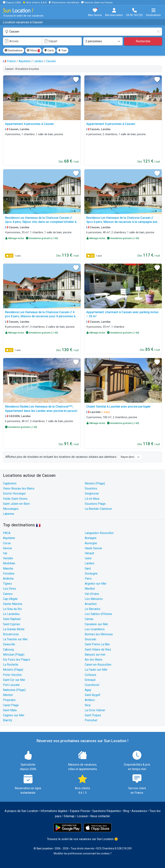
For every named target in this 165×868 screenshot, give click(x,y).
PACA (7, 533)
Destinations (14, 50)
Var (5, 553)
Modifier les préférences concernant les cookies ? (83, 853)
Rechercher (143, 41)
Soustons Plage (95, 504)
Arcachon (91, 604)
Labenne (9, 514)
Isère (88, 558)
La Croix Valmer (95, 710)
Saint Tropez (93, 715)
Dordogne (91, 574)
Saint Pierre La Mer (97, 644)
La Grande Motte (14, 629)
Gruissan (90, 639)
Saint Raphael (12, 619)
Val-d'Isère (92, 594)
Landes (90, 563)
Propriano (9, 700)
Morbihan (9, 563)
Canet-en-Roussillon (98, 665)
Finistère (9, 574)
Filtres (33, 51)
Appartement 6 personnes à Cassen (111, 124)
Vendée (8, 558)
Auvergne (91, 543)
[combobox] (82, 32)
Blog (126, 811)
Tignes (7, 584)
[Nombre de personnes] (103, 41)
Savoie (7, 548)
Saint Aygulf (93, 695)
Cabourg (8, 650)
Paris (88, 579)
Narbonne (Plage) (14, 690)
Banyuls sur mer (95, 655)
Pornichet (91, 720)
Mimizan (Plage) (14, 655)
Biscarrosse (11, 634)
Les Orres (9, 589)
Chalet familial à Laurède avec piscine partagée (118, 407)
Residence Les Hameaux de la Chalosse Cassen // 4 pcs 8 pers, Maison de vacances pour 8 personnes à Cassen (40, 316)
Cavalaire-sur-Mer (96, 624)
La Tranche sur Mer (15, 639)
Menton (8, 695)
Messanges (11, 509)
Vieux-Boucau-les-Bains (19, 488)
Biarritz (8, 720)
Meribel (90, 589)
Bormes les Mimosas (99, 634)
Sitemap (69, 816)
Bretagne (91, 538)
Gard (88, 569)
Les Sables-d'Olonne (98, 614)
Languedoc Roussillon (99, 533)
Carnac (89, 619)
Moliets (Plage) (95, 483)
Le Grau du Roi (12, 609)
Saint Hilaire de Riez (98, 650)
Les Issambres (95, 629)
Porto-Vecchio (12, 675)
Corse (7, 543)
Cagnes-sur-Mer (14, 715)
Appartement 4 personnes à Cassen (29, 124)
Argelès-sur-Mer (96, 584)
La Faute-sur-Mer (96, 670)
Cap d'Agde (10, 599)
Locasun (82, 816)
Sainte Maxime (13, 604)
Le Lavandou (11, 614)
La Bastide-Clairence (98, 509)
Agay (88, 690)
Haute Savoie (93, 548)
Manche (8, 569)
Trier (62, 50)
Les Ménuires (94, 599)
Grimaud (90, 680)
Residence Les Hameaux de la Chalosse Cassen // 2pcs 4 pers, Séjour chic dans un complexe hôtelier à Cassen (41, 222)
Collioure (90, 675)
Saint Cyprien (12, 624)
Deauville (9, 644)
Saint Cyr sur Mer (14, 680)
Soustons (91, 488)
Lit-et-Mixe (92, 499)
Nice (88, 705)
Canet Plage (11, 705)
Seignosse (92, 493)
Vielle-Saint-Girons (15, 499)
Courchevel (92, 685)
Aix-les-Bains (94, 660)
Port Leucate (11, 685)
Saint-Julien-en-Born (16, 504)
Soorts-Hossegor (14, 493)
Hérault (89, 553)
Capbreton (10, 483)
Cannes (8, 594)
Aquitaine (9, 538)
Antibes (90, 700)
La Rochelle (11, 665)
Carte (49, 50)
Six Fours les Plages (17, 660)
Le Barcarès (93, 609)
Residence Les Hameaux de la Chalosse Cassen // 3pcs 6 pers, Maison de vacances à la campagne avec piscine (123, 222)
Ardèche (8, 579)
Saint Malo (10, 710)
